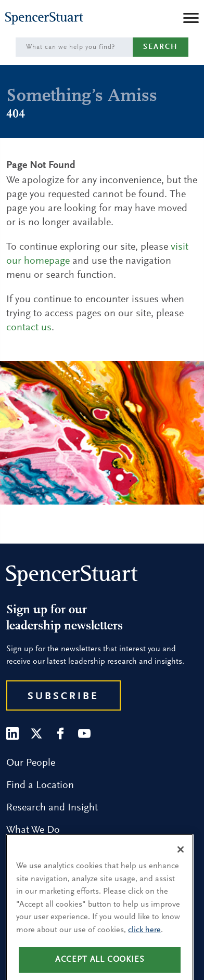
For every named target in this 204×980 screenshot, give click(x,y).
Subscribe (63, 697)
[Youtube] (84, 733)
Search (161, 47)
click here (144, 939)
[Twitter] (36, 733)
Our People (31, 763)
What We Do (33, 830)
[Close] (181, 859)
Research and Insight (52, 808)
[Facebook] (60, 733)
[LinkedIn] (12, 733)
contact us (29, 328)
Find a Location (40, 785)
